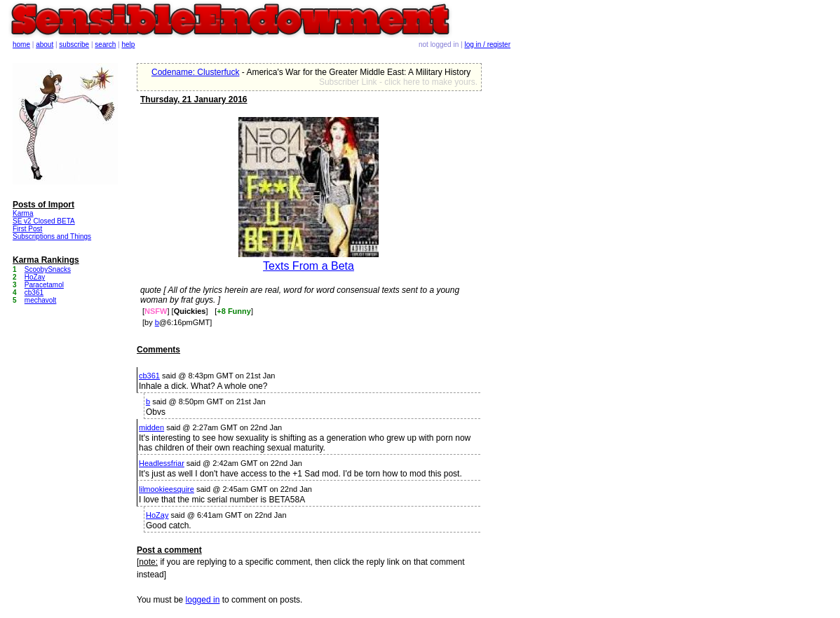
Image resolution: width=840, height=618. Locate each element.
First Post (27, 229)
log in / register (487, 44)
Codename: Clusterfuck (195, 72)
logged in (203, 600)
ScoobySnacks (48, 269)
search (105, 44)
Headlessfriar (162, 463)
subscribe (74, 44)
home (21, 44)
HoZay (157, 515)
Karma (23, 213)
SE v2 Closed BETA (44, 221)
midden (151, 427)
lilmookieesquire (167, 489)
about (45, 44)
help (129, 44)
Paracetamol (44, 285)
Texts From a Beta (309, 266)
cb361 (149, 376)
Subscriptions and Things (52, 236)
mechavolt (41, 300)
